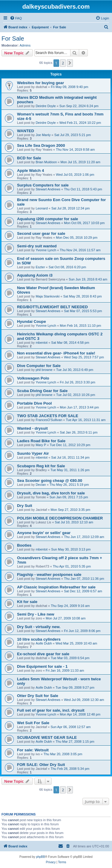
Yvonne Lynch (46, 250)
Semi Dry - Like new (36, 614)
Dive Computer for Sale (39, 366)
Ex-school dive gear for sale (43, 654)
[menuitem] (16, 18)
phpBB (41, 857)
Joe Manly (43, 135)
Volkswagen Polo (33, 378)
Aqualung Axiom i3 (35, 275)
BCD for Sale (29, 158)
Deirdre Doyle (46, 106)
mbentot (42, 343)
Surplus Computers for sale (43, 185)
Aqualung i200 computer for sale (47, 219)
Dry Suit (25, 506)
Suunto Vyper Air (33, 453)
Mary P (41, 445)
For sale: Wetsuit (33, 750)
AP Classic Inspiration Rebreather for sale (56, 587)
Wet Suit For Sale (33, 723)
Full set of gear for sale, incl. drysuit (51, 710)
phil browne (44, 370)
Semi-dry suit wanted (37, 246)
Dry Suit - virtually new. (39, 627)
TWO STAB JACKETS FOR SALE (48, 416)
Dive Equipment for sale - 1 (42, 666)
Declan (41, 485)
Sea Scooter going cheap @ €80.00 (50, 481)
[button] (70, 63)
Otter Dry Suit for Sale (38, 696)
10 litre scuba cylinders (39, 639)
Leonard (42, 208)
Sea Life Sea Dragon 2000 (41, 145)
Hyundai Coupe (32, 322)
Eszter (40, 267)
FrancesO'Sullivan (49, 420)
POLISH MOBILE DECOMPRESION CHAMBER (60, 518)
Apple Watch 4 (30, 171)
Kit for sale (27, 602)
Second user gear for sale (41, 233)
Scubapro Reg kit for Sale (41, 466)
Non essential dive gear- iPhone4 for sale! (56, 353)
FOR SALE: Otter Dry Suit (41, 765)
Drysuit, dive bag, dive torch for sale (51, 493)
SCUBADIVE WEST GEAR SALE (47, 737)
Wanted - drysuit (32, 428)
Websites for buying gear (40, 83)
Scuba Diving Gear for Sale (42, 391)
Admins (25, 45)
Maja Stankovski (47, 296)
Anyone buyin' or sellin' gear (44, 533)
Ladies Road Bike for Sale (41, 441)
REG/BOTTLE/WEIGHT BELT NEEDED (52, 307)
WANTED (26, 131)
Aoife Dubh (44, 643)
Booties (24, 545)
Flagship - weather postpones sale (49, 575)
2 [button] (63, 63)
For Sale (13, 38)
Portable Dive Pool (34, 403)
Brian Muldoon (46, 162)
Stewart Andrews (48, 189)
